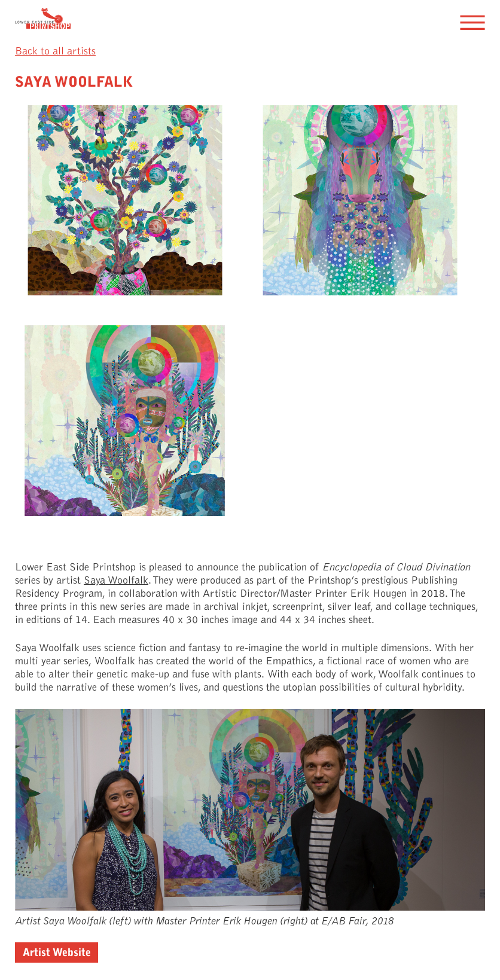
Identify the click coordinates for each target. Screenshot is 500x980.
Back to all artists (55, 51)
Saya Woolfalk (116, 580)
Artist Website (57, 952)
